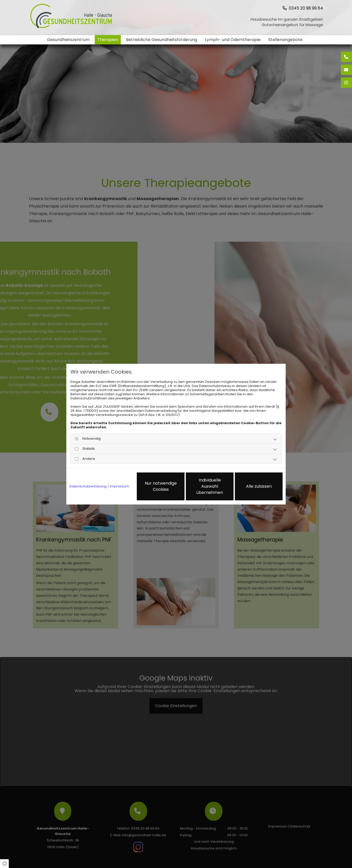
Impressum (119, 486)
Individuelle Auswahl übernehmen (210, 486)
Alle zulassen (259, 486)
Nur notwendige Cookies (161, 486)
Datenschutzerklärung (88, 486)
